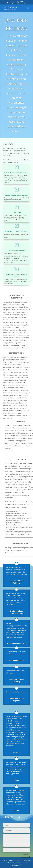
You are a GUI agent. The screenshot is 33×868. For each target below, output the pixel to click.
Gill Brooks (16, 860)
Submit (25, 855)
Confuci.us (18, 863)
